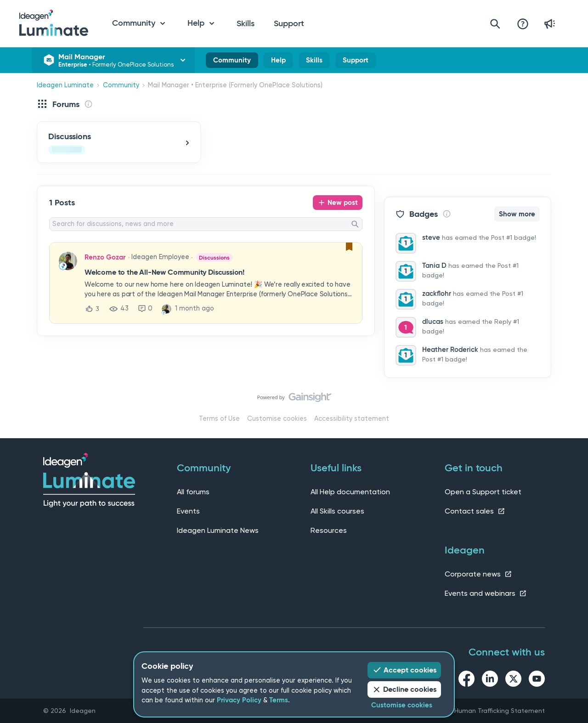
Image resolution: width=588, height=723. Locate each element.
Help (278, 62)
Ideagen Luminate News (218, 530)
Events (188, 511)
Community (232, 62)
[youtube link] (537, 680)
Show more (517, 214)
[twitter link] (513, 680)
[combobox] (206, 224)
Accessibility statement (352, 419)
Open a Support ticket (483, 492)
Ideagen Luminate (65, 85)
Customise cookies (277, 419)
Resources (329, 530)
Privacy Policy (239, 700)
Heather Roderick (450, 350)
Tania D (434, 265)
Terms (279, 700)
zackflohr (437, 294)
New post (343, 203)
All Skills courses (337, 511)
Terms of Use (219, 419)
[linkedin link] (490, 680)
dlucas (433, 322)
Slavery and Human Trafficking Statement (481, 711)
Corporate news (478, 574)
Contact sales (475, 511)
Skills (246, 23)
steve (431, 237)
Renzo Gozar (105, 257)
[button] (219, 283)
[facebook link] (466, 680)
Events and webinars (486, 593)
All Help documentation (350, 492)
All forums (193, 492)
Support (289, 23)
